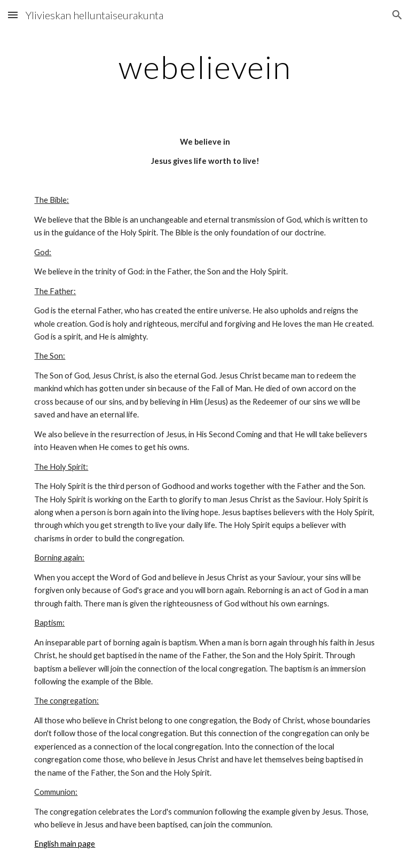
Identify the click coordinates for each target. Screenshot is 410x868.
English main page (65, 844)
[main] (205, 67)
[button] (13, 15)
